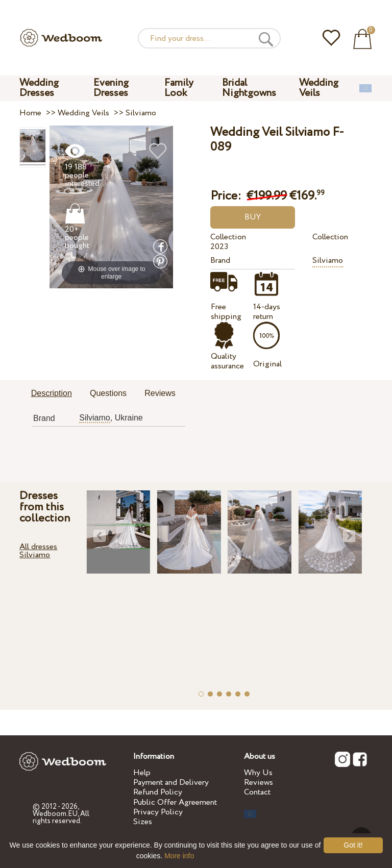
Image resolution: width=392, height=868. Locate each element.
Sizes (143, 822)
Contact (257, 792)
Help (142, 773)
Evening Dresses (111, 88)
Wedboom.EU (55, 814)
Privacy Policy (158, 812)
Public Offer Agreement (175, 802)
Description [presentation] (52, 393)
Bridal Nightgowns (249, 88)
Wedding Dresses (39, 88)
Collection (228, 237)
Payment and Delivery (171, 783)
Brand (220, 261)
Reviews (259, 783)
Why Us (258, 773)
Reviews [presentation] (160, 393)
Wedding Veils (319, 88)
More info (179, 856)
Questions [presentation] (108, 393)
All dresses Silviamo (38, 551)
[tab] (52, 394)
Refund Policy (158, 792)
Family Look (179, 88)
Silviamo (328, 261)
